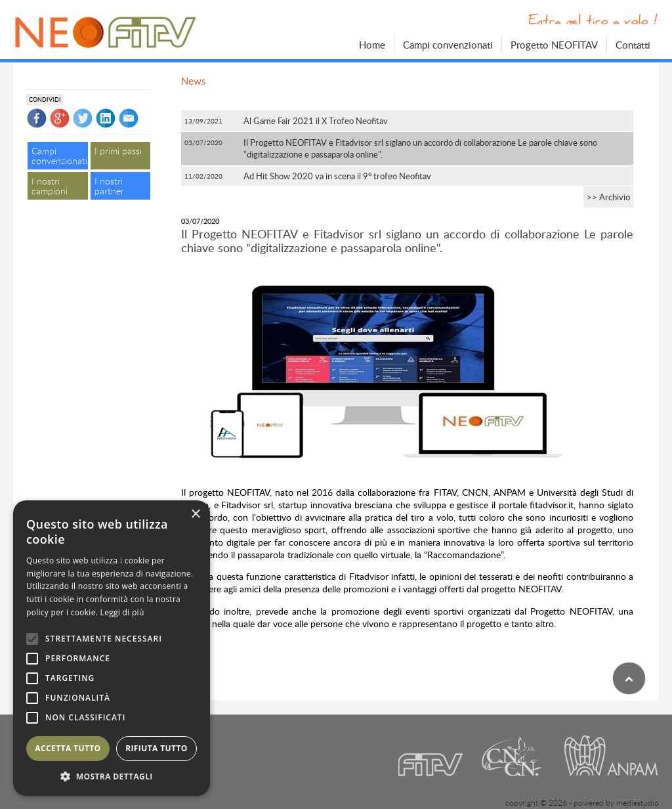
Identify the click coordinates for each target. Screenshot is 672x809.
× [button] (195, 514)
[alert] (112, 648)
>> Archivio (608, 197)
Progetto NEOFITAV (554, 44)
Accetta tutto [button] (68, 748)
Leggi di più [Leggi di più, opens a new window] (122, 612)
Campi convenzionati (448, 44)
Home (372, 44)
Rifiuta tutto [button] (157, 748)
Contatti (633, 44)
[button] (112, 776)
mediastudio (638, 803)
